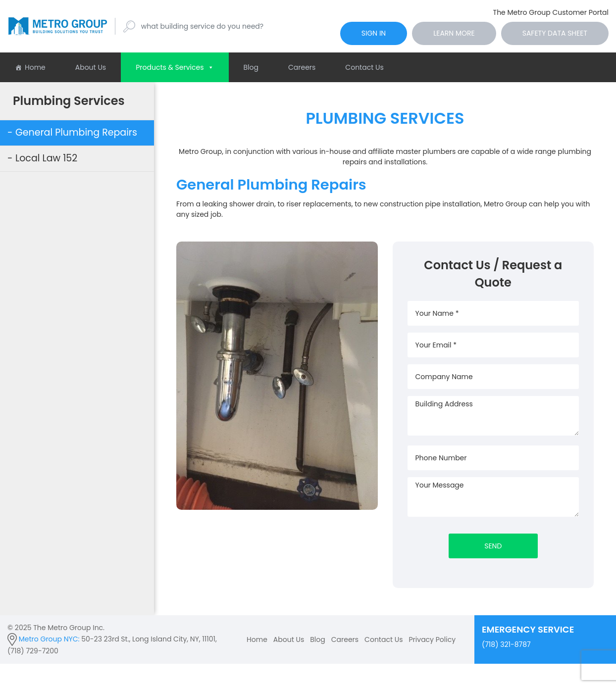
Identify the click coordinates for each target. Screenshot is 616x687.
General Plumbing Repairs (76, 132)
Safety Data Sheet (555, 33)
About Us (91, 67)
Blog (251, 67)
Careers (302, 67)
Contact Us (364, 67)
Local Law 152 (46, 158)
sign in (374, 33)
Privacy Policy (433, 639)
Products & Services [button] (175, 67)
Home (35, 67)
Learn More (454, 33)
